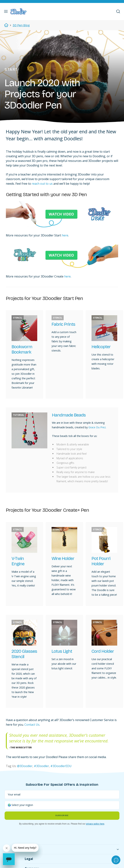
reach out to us (42, 184)
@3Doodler (25, 766)
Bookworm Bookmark (22, 349)
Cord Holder (103, 651)
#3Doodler (41, 766)
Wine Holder (63, 558)
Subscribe (62, 816)
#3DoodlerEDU (61, 766)
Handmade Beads (69, 415)
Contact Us (32, 725)
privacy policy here (95, 824)
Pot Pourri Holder (101, 561)
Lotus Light (62, 651)
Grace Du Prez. (97, 427)
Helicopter (101, 347)
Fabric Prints (63, 324)
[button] (6, 11)
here (65, 235)
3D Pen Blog (21, 25)
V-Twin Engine (18, 561)
